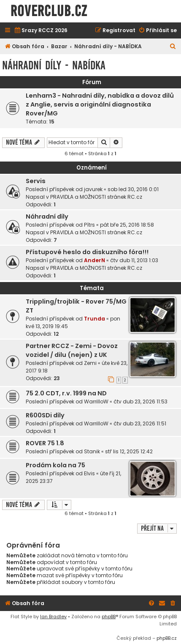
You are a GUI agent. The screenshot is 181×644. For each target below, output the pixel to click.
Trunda (95, 319)
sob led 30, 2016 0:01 (133, 189)
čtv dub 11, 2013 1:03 (134, 260)
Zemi (90, 363)
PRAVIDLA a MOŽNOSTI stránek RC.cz (96, 197)
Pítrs (89, 225)
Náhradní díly (47, 216)
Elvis (89, 473)
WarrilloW (96, 401)
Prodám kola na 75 (55, 465)
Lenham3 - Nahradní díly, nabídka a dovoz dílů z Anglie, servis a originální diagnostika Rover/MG (100, 104)
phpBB (109, 617)
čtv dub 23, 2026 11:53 (140, 401)
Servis (36, 181)
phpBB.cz (167, 638)
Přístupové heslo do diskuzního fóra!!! (87, 252)
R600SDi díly (45, 415)
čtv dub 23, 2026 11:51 (140, 423)
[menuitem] (41, 31)
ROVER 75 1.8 (45, 443)
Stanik (92, 451)
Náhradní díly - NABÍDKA (54, 65)
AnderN (95, 260)
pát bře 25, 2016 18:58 (127, 225)
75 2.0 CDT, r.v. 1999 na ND (66, 393)
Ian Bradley (53, 617)
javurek (93, 189)
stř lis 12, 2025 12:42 (129, 451)
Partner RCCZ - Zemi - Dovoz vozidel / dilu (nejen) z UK (72, 350)
